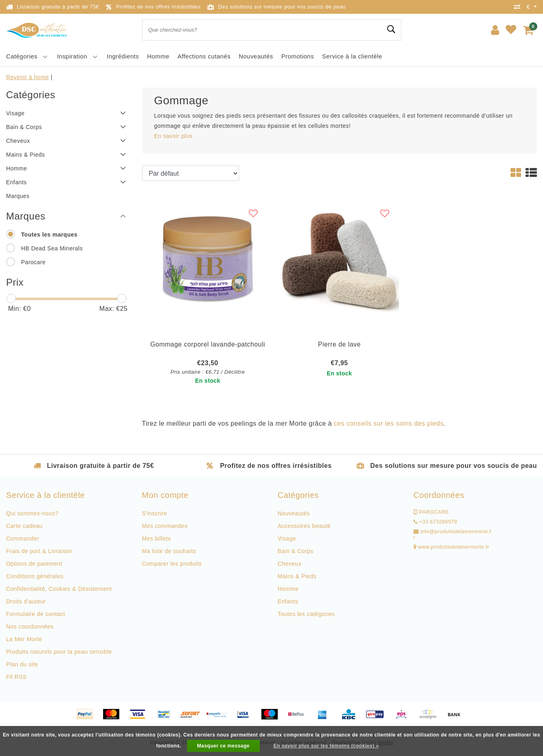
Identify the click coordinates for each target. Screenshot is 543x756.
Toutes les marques (49, 235)
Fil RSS (16, 677)
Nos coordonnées (30, 627)
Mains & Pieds (297, 576)
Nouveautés (294, 513)
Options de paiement (34, 564)
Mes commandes (165, 526)
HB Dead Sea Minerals (52, 248)
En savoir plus (173, 136)
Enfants (288, 601)
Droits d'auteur (26, 601)
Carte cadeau (24, 526)
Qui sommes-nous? (32, 513)
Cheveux (290, 564)
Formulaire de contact (36, 614)
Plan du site (22, 664)
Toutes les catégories (306, 614)
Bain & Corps (295, 551)
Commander (23, 538)
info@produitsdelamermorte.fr (452, 534)
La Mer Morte (24, 639)
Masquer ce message (223, 746)
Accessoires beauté (304, 526)
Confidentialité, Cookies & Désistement (59, 589)
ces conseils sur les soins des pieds (389, 423)
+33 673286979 (435, 522)
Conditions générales (35, 576)
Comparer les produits (172, 564)
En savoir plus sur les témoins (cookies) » (326, 746)
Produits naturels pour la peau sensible (59, 652)
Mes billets (156, 538)
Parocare (33, 262)
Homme (288, 589)
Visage (287, 538)
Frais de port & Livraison (39, 551)
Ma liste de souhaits (169, 551)
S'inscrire (155, 513)
